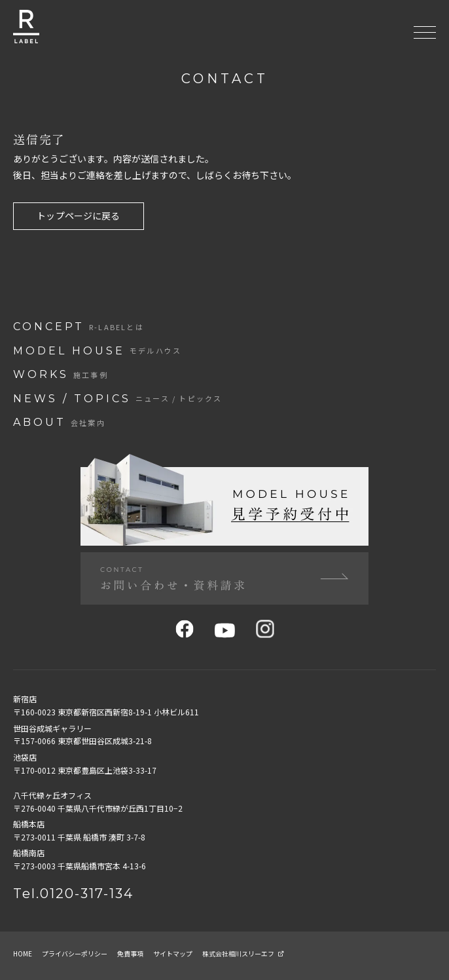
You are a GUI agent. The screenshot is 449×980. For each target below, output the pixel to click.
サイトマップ (173, 953)
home (23, 953)
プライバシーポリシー (75, 953)
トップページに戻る (78, 216)
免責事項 (130, 953)
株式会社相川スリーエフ (243, 953)
